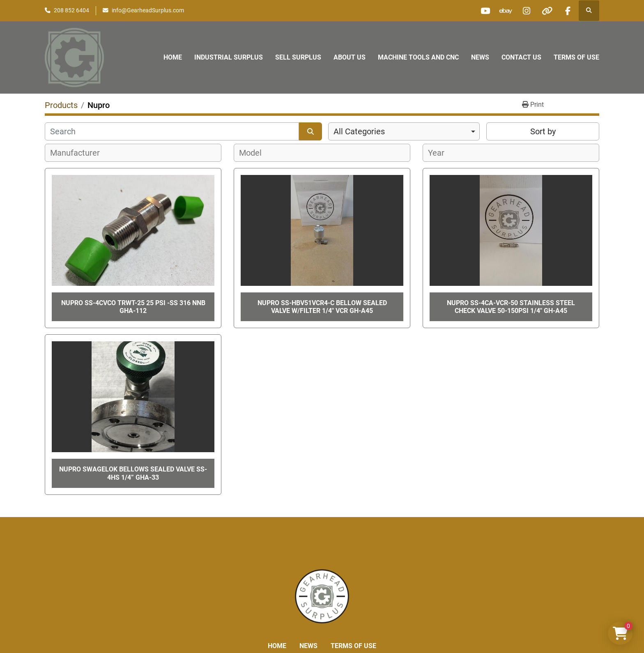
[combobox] (404, 131)
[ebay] (505, 11)
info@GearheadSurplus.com (148, 10)
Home (173, 57)
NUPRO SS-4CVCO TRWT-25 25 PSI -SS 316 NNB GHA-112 (133, 307)
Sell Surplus (298, 57)
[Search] (172, 131)
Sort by (543, 131)
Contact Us (521, 57)
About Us (350, 57)
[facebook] (568, 11)
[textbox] (79, 153)
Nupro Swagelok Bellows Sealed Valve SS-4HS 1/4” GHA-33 (133, 473)
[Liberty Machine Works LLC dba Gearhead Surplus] (322, 596)
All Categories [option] (359, 131)
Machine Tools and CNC (418, 57)
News (480, 57)
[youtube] (484, 11)
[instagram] (526, 11)
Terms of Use (576, 57)
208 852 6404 (71, 10)
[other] (547, 11)
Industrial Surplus (229, 57)
